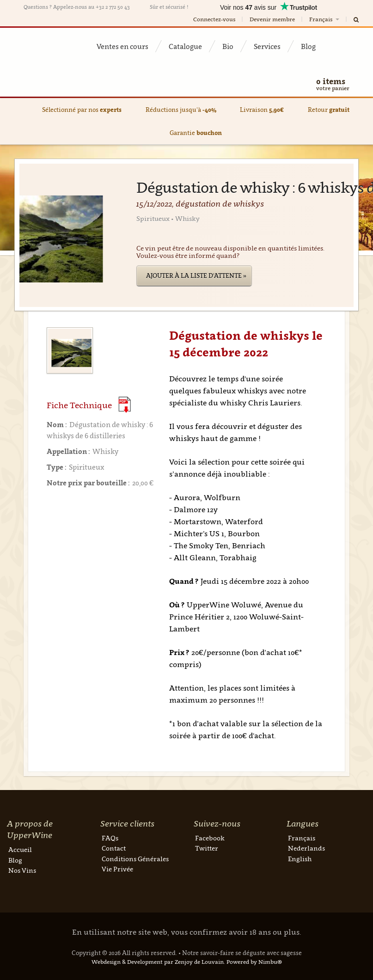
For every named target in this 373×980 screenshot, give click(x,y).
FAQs (110, 838)
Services (267, 46)
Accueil (20, 849)
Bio (228, 46)
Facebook (210, 838)
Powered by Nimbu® (254, 962)
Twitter (207, 848)
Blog (308, 46)
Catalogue (185, 46)
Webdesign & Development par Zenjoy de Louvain (158, 962)
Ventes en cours (122, 46)
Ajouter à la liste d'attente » (196, 276)
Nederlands (306, 848)
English (300, 859)
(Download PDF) (125, 405)
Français (325, 19)
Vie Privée (117, 869)
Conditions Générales (135, 859)
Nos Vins (22, 870)
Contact (114, 848)
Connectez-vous (214, 19)
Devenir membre (272, 19)
